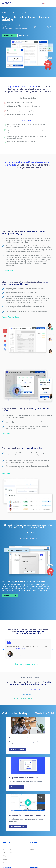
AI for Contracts (8, 837)
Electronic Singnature (21, 13)
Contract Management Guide (37, 859)
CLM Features (7, 13)
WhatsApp (39, 240)
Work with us (7, 859)
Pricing (5, 847)
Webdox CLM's (11, 223)
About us (6, 855)
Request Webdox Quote (12, 301)
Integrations (7, 840)
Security (6, 843)
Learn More (7, 418)
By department (33, 830)
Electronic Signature (9, 834)
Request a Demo (9, 255)
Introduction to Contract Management (39, 855)
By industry (33, 834)
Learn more (24, 35)
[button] (53, 633)
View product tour (18, 811)
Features (6, 830)
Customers (6, 862)
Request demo (17, 771)
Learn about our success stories (28, 648)
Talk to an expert (17, 734)
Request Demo (9, 35)
